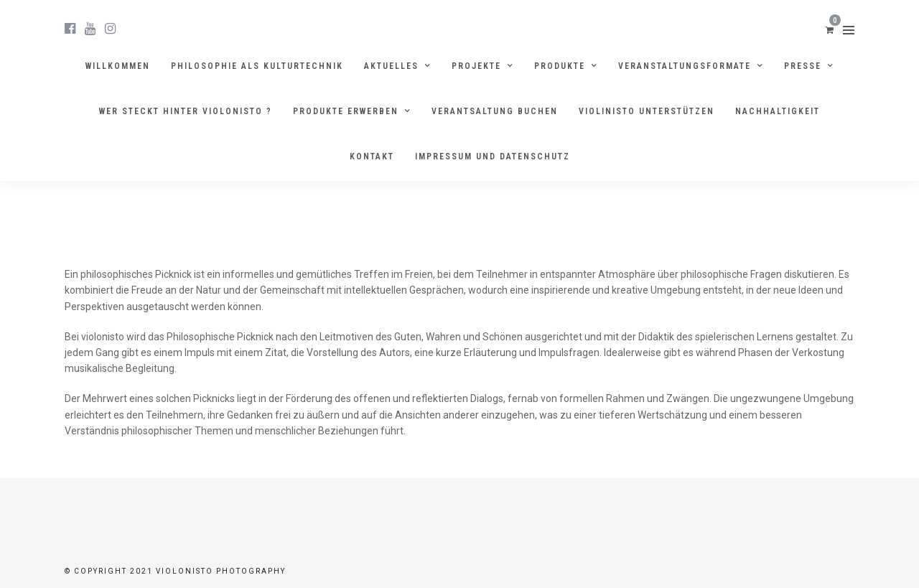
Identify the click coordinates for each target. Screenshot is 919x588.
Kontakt (372, 157)
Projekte (476, 66)
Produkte (560, 66)
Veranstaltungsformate (685, 66)
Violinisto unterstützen (647, 111)
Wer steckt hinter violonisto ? (186, 111)
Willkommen (118, 66)
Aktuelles (391, 66)
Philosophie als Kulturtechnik (257, 66)
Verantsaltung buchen (495, 111)
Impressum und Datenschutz (493, 157)
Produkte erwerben (346, 111)
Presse (803, 66)
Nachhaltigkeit (778, 111)
